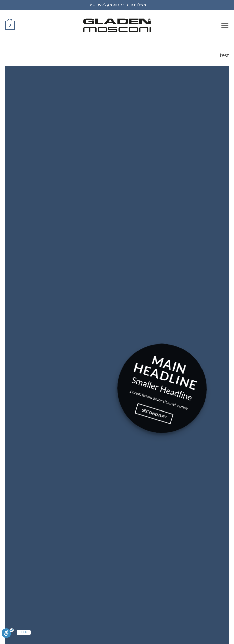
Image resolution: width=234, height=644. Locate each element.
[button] (225, 25)
